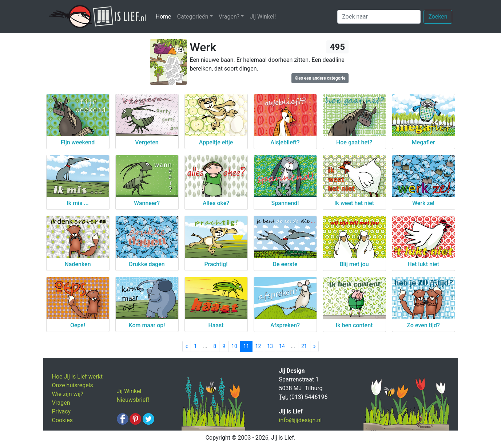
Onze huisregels (73, 385)
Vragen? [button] (229, 17)
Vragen (61, 403)
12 (258, 346)
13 (270, 346)
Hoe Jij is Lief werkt (77, 377)
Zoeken (438, 17)
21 (304, 346)
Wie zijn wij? (68, 394)
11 (246, 346)
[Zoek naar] (379, 17)
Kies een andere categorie (320, 78)
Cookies (62, 420)
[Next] (315, 346)
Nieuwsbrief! (133, 400)
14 (282, 346)
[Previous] (187, 346)
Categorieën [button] (193, 17)
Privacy (61, 411)
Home (165, 16)
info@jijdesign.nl (301, 420)
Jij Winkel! (263, 17)
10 (234, 346)
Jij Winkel (129, 391)
